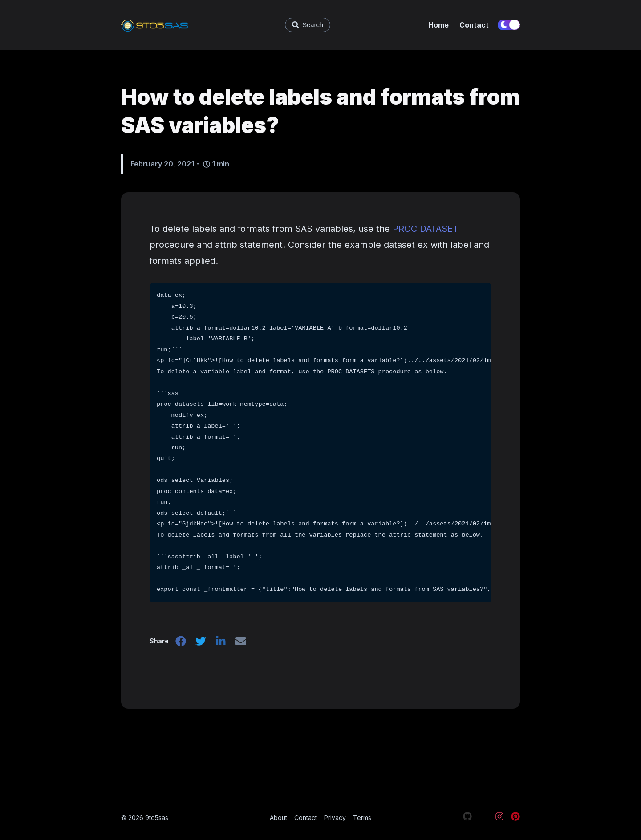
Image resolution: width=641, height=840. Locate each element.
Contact (474, 25)
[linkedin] (222, 644)
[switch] (509, 25)
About (278, 818)
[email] (242, 644)
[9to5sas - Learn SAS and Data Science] (181, 25)
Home (438, 25)
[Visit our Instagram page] (499, 818)
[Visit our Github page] (467, 818)
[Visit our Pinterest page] (515, 818)
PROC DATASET (426, 229)
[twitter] (201, 644)
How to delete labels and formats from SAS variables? (320, 111)
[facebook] (181, 644)
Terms (362, 818)
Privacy (335, 818)
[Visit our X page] (483, 818)
